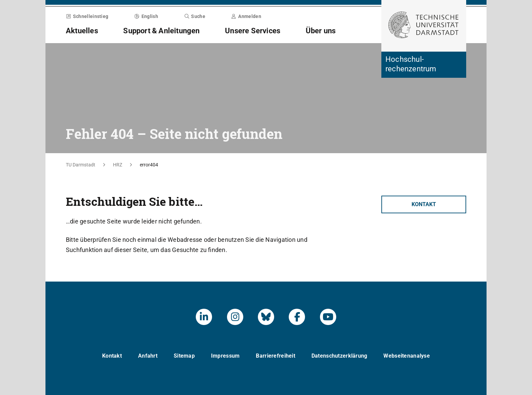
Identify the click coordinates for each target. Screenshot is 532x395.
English (146, 16)
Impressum (225, 356)
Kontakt (424, 204)
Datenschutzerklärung (339, 356)
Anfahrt (148, 356)
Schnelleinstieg (87, 16)
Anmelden (246, 16)
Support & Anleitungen (161, 31)
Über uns (321, 31)
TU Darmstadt (81, 165)
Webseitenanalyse (406, 356)
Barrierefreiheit (275, 356)
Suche (195, 16)
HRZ (118, 165)
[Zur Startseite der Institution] (424, 65)
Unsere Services (253, 31)
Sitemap (184, 356)
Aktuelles (82, 31)
